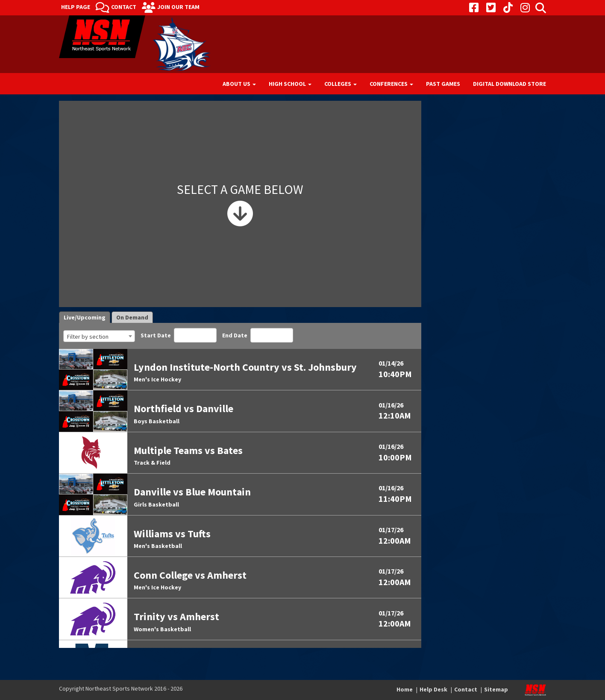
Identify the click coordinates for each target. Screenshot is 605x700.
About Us (239, 84)
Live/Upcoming (85, 317)
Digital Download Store (510, 84)
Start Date (179, 335)
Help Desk (433, 689)
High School (290, 84)
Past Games (443, 84)
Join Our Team (178, 7)
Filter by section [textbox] (88, 337)
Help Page (76, 7)
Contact (124, 7)
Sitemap (496, 689)
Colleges (341, 84)
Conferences (391, 84)
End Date (258, 335)
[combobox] (99, 336)
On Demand (132, 317)
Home (405, 689)
